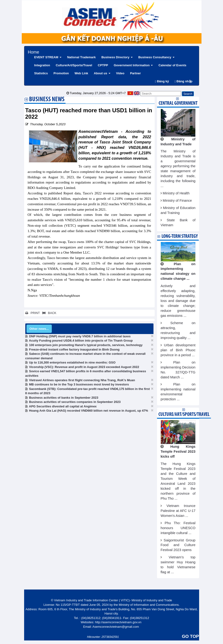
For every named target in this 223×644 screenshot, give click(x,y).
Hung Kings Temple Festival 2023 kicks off (178, 452)
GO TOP (190, 636)
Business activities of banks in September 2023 (64, 398)
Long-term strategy (180, 236)
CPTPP (103, 65)
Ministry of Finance (177, 201)
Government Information (133, 65)
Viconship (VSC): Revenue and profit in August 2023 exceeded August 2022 (84, 367)
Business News (47, 100)
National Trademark (81, 57)
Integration (42, 65)
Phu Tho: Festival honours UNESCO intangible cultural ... (178, 528)
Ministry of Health (176, 193)
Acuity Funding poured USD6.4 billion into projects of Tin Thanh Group (81, 341)
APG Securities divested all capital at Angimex (63, 406)
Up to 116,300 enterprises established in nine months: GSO (72, 362)
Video (120, 73)
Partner (136, 73)
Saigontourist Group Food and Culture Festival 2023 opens (178, 545)
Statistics (41, 73)
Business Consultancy (156, 57)
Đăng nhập (183, 81)
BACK (48, 313)
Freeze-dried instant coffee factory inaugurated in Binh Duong (74, 349)
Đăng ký (162, 81)
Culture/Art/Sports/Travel (74, 65)
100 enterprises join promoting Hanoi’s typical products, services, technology (86, 345)
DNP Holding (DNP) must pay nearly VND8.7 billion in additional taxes (80, 336)
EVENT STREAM (48, 57)
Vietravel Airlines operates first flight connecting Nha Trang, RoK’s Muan (82, 380)
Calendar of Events (172, 65)
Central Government (178, 103)
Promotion (61, 73)
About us (102, 73)
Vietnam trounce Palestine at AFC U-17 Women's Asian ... (178, 511)
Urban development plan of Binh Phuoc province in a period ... (178, 350)
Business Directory (117, 57)
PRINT (33, 313)
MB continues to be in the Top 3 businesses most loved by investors (79, 384)
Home (34, 52)
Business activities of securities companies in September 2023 (75, 402)
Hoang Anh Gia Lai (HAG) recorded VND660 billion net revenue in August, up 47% (89, 411)
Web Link (81, 73)
